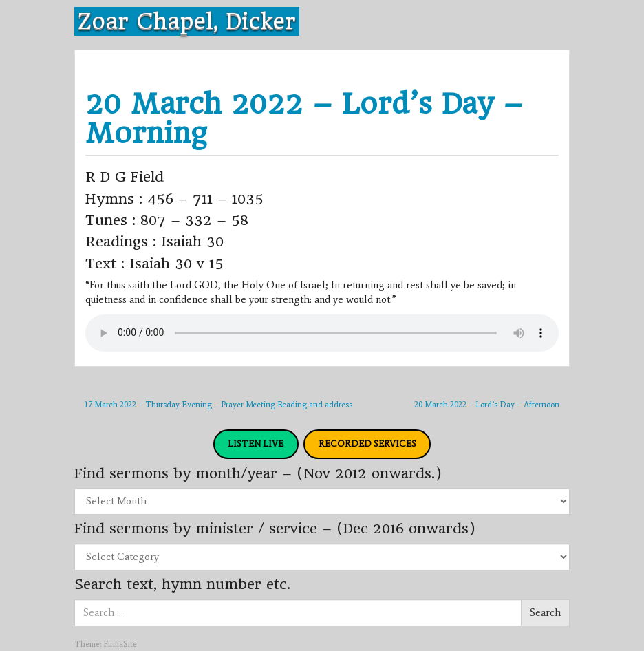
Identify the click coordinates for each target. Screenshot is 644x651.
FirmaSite (120, 644)
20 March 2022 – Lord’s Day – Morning (304, 118)
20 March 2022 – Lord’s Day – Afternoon (487, 405)
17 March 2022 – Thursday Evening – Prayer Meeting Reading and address (218, 405)
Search (545, 612)
